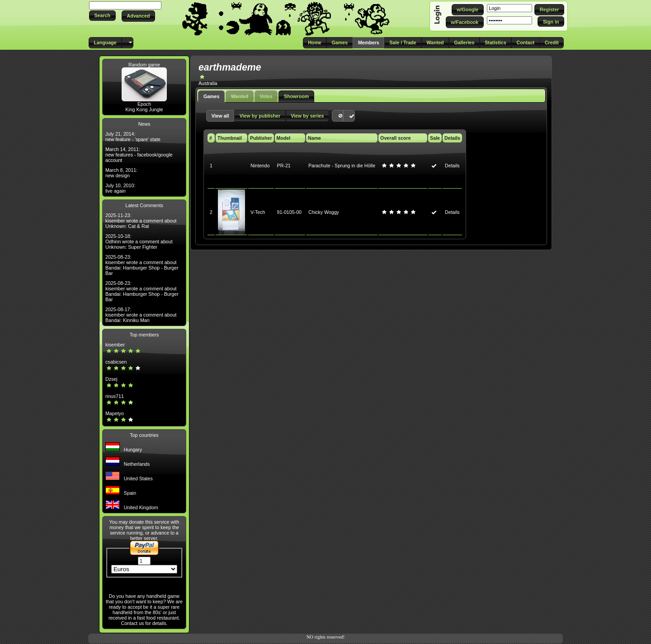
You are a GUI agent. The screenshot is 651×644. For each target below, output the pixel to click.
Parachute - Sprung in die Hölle (342, 166)
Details (452, 166)
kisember (115, 345)
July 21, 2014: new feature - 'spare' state (133, 137)
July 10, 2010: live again (120, 188)
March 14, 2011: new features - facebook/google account (139, 155)
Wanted (240, 96)
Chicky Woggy (324, 212)
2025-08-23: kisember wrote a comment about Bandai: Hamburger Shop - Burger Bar (142, 265)
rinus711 (115, 396)
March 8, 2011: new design (121, 173)
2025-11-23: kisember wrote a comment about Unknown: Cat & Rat (141, 221)
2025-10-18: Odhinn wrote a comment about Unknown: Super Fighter (139, 241)
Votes (266, 96)
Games (212, 96)
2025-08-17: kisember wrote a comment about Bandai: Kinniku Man (141, 315)
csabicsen (116, 362)
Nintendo (260, 166)
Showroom (296, 96)
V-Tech (258, 212)
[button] (102, 16)
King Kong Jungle (144, 109)
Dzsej (111, 379)
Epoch (144, 104)
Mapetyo (115, 413)
